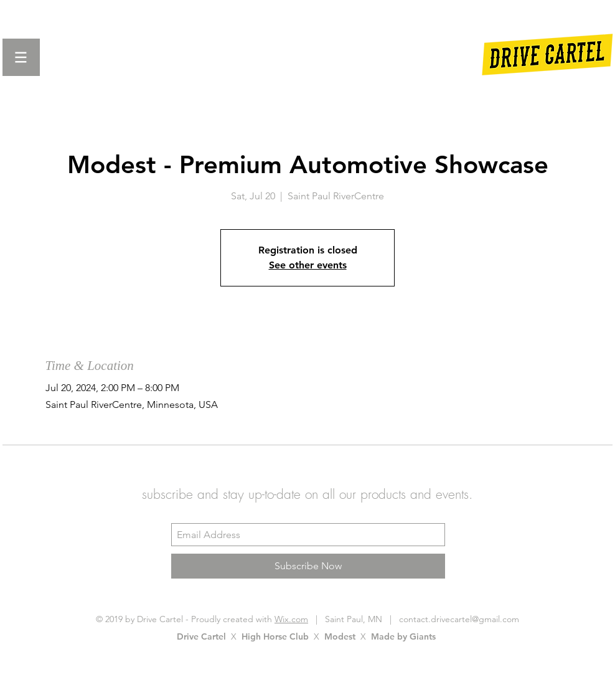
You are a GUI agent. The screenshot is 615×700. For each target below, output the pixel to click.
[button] (21, 57)
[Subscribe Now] (308, 566)
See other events (308, 265)
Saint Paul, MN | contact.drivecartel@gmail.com (418, 619)
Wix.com (291, 619)
